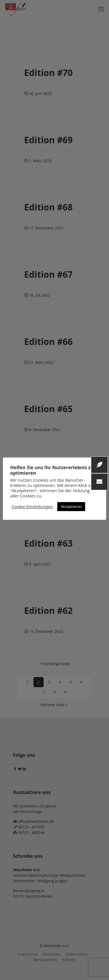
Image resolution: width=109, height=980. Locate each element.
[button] (99, 482)
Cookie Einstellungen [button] (32, 506)
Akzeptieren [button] (71, 506)
